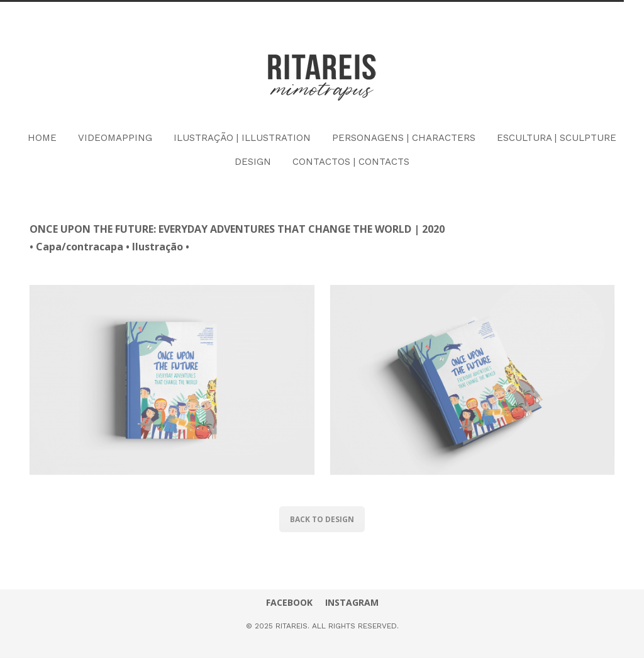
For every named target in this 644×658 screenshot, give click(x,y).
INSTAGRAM (352, 602)
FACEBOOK (289, 602)
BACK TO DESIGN (322, 519)
